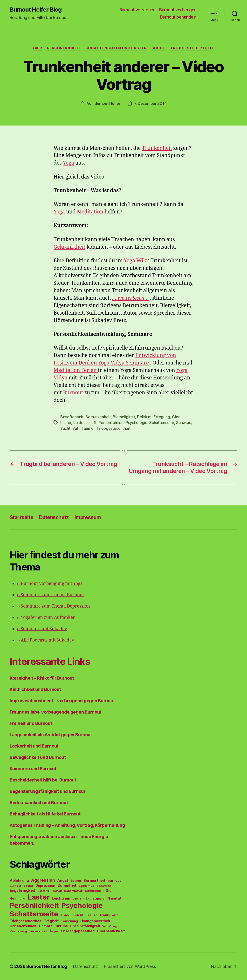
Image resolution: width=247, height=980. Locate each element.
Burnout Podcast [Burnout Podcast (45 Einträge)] (21, 886)
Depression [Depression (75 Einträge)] (45, 885)
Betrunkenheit (98, 417)
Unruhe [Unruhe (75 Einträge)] (62, 926)
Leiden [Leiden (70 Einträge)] (78, 898)
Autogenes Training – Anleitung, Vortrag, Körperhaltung (67, 825)
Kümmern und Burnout (33, 769)
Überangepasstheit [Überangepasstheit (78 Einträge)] (78, 931)
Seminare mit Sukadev (42, 629)
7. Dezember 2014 (150, 103)
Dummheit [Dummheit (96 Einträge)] (67, 885)
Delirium (144, 417)
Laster (66, 423)
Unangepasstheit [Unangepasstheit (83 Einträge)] (95, 921)
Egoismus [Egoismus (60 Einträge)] (86, 886)
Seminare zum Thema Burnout (50, 595)
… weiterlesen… (130, 298)
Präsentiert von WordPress (130, 966)
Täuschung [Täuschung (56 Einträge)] (69, 921)
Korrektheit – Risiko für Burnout (42, 678)
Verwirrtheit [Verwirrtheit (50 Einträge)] (38, 931)
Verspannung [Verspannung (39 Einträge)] (18, 931)
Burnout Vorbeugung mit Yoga (50, 584)
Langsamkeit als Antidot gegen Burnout (51, 735)
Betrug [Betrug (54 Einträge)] (76, 881)
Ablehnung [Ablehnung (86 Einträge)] (19, 881)
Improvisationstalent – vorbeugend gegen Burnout (62, 701)
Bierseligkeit (124, 417)
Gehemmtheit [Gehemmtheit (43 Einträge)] (73, 891)
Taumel (88, 428)
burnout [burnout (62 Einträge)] (114, 881)
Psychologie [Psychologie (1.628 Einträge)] (82, 905)
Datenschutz (54, 517)
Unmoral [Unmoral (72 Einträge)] (46, 926)
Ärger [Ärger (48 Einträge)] (54, 931)
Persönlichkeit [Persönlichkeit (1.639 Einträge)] (34, 905)
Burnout (73, 393)
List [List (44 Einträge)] (88, 899)
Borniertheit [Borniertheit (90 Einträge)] (94, 880)
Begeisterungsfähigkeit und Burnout (48, 791)
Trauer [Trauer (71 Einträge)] (91, 915)
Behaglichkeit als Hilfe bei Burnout (45, 814)
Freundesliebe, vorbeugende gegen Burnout (55, 712)
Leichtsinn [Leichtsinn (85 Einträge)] (61, 898)
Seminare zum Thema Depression (53, 606)
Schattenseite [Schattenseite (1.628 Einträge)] (34, 914)
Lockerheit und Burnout (34, 746)
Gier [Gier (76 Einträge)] (109, 891)
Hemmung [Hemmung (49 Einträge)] (17, 898)
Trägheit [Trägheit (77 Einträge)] (51, 921)
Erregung (162, 417)
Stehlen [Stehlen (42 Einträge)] (66, 915)
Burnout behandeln (178, 17)
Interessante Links (50, 661)
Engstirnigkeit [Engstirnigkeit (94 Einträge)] (22, 891)
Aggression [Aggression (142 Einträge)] (43, 880)
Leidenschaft (85, 423)
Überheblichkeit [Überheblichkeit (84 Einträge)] (111, 931)
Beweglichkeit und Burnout (38, 757)
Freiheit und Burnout (31, 723)
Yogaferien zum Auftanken (46, 618)
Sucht (158, 48)
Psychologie (137, 423)
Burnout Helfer (107, 103)
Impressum (88, 517)
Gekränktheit (69, 247)
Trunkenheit (157, 148)
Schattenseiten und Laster (116, 48)
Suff (76, 428)
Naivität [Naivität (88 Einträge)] (114, 898)
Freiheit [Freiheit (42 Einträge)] (57, 891)
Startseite (21, 517)
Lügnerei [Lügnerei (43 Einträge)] (99, 899)
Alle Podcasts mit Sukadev (45, 640)
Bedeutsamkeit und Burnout (39, 803)
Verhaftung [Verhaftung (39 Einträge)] (109, 926)
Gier (38, 48)
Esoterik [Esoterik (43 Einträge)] (43, 891)
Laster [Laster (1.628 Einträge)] (39, 897)
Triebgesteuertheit (192, 48)
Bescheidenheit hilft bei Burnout (43, 780)
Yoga (69, 163)
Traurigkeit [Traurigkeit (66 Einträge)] (109, 915)
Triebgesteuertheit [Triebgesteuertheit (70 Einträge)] (26, 921)
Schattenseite (162, 423)
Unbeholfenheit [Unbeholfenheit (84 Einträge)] (23, 926)
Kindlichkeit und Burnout (35, 689)
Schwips (183, 423)
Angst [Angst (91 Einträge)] (63, 880)
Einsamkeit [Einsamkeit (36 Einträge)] (104, 886)
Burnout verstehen (137, 10)
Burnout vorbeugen (178, 10)
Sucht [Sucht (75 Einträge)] (78, 915)
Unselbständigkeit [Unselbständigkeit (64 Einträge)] (85, 926)
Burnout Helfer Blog (36, 10)
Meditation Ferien (76, 370)
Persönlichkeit (64, 48)
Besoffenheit (72, 417)
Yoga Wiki (136, 261)
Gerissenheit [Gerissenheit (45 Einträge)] (94, 891)
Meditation (90, 212)
